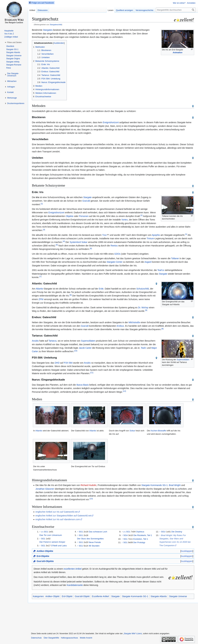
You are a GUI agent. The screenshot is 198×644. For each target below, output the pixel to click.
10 (76, 351)
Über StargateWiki (51, 638)
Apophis (156, 235)
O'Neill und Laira (59, 546)
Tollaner (175, 258)
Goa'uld (86, 201)
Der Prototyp (139, 542)
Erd (38, 556)
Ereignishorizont (111, 122)
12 (124, 391)
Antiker (40, 551)
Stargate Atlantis (159, 596)
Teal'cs (161, 270)
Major (154, 348)
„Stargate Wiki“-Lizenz (133, 634)
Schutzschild (143, 289)
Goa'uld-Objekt (82, 596)
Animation (178, 53)
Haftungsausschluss (69, 638)
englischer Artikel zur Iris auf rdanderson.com (58, 519)
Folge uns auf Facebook (41, 3)
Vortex (125, 220)
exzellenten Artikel (73, 569)
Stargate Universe (178, 596)
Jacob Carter (85, 348)
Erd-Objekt (67, 596)
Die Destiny (177, 532)
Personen (84, 216)
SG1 (46, 532)
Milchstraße (134, 322)
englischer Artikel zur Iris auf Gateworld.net (56, 512)
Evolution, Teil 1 (141, 539)
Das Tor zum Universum (51, 535)
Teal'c (144, 348)
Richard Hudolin (89, 485)
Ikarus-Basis (83, 385)
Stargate (87, 197)
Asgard (148, 262)
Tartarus (53, 341)
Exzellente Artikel (101, 596)
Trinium (150, 238)
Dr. (139, 308)
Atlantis (39, 289)
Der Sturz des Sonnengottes (90, 539)
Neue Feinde (95, 542)
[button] (14, 42)
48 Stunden (94, 546)
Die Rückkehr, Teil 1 (143, 535)
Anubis (35, 341)
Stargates (48, 30)
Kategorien (38, 596)
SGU (163, 532)
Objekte (69, 216)
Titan (105, 235)
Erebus (120, 326)
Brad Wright (175, 485)
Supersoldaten (183, 360)
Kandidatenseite (75, 585)
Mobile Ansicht (86, 638)
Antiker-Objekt (52, 596)
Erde (101, 289)
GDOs (117, 254)
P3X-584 (68, 363)
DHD (57, 363)
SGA (125, 535)
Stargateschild (56, 24)
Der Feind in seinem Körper (52, 542)
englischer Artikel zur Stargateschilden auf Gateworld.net (63, 516)
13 (91, 499)
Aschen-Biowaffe (158, 431)
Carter (35, 351)
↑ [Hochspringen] (40, 539)
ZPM (41, 299)
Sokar (84, 242)
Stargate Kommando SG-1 (155, 485)
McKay (145, 308)
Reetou (114, 246)
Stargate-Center (115, 262)
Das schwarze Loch (98, 532)
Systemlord (75, 242)
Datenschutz (36, 638)
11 (92, 373)
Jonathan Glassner (45, 489)
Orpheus (140, 532)
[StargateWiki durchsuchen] (176, 10)
